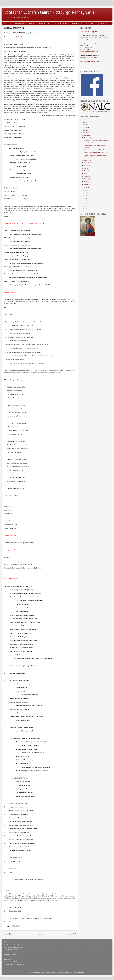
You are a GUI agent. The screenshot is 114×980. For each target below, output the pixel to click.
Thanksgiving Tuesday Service (92, 143)
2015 (84, 201)
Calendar (32, 23)
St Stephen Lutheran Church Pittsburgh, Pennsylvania (49, 12)
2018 (84, 193)
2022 (84, 130)
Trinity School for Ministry (11, 952)
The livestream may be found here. (15, 37)
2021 (84, 133)
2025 (84, 122)
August (86, 165)
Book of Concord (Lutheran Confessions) (15, 957)
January (86, 184)
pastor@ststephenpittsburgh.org (89, 57)
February (87, 182)
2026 (84, 119)
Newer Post (8, 934)
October (87, 160)
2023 (84, 127)
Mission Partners (91, 23)
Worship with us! (21, 23)
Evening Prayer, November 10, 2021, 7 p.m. (96, 152)
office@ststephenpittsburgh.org (89, 52)
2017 (84, 196)
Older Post (72, 934)
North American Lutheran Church (13, 945)
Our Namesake (77, 23)
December (87, 135)
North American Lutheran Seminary (13, 947)
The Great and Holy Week (89, 32)
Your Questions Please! (61, 23)
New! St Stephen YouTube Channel (91, 61)
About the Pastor (44, 23)
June (86, 171)
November (87, 138)
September (87, 163)
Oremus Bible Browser (10, 954)
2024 (84, 125)
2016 (84, 198)
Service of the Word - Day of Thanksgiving (96, 140)
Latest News (8, 23)
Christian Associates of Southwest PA (14, 964)
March (86, 179)
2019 (84, 190)
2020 (84, 188)
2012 (84, 209)
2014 (84, 204)
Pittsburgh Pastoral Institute (11, 962)
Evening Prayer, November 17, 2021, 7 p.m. (96, 150)
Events (102, 23)
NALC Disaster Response (11, 950)
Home (40, 934)
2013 (84, 206)
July (85, 168)
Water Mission (8, 959)
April (86, 176)
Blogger (81, 972)
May (86, 173)
